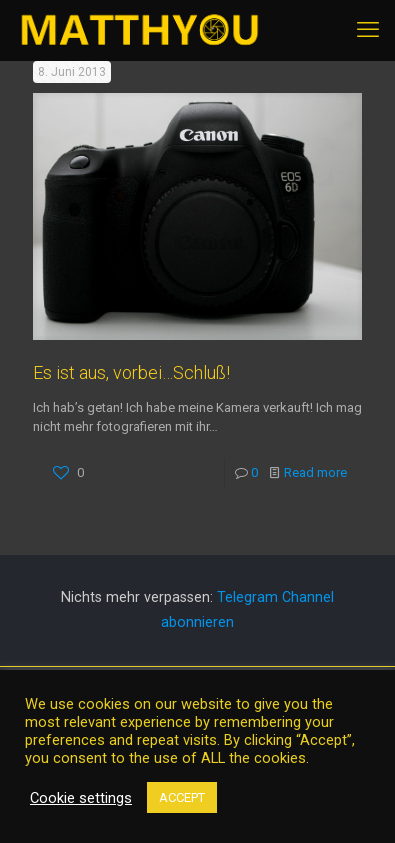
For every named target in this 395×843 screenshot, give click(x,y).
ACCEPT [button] (182, 797)
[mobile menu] (368, 30)
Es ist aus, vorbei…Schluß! (131, 372)
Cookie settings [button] (81, 798)
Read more (315, 472)
